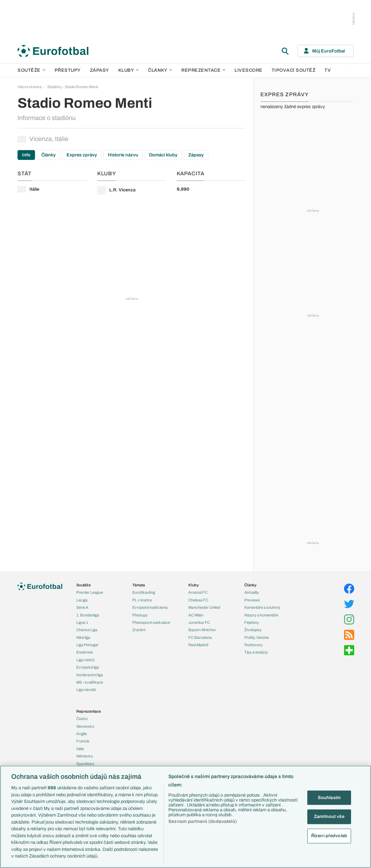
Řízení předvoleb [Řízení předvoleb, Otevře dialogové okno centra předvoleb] (329, 835)
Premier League (90, 592)
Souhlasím (329, 797)
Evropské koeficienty (150, 607)
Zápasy (100, 70)
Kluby (129, 70)
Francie (83, 741)
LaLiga (82, 600)
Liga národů (86, 690)
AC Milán (196, 615)
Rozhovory (254, 645)
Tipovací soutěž (294, 70)
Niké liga (83, 637)
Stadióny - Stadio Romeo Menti (73, 87)
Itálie (80, 749)
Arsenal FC (198, 592)
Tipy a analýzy (256, 652)
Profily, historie (257, 637)
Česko (82, 719)
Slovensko (85, 726)
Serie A (82, 607)
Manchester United (204, 607)
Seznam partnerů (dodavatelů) (203, 821)
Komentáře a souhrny (262, 607)
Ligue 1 (82, 622)
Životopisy (253, 630)
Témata (139, 585)
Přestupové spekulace (151, 622)
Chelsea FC (198, 600)
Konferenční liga (90, 675)
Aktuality (252, 592)
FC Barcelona (200, 637)
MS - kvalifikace (90, 682)
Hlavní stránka (30, 87)
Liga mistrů (85, 660)
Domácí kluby (163, 155)
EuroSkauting (144, 592)
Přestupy (68, 70)
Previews (252, 600)
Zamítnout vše (329, 817)
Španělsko (85, 764)
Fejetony (252, 622)
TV (328, 70)
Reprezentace (203, 70)
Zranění (139, 630)
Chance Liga (87, 630)
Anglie (82, 734)
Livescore (248, 70)
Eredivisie (85, 652)
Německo (85, 756)
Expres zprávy (82, 155)
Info (26, 155)
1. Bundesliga (88, 615)
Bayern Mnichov (202, 630)
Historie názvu (123, 155)
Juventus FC (199, 622)
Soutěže (31, 70)
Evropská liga (88, 667)
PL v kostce (142, 600)
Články (48, 155)
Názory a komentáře (261, 615)
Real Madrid (198, 645)
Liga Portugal (87, 645)
